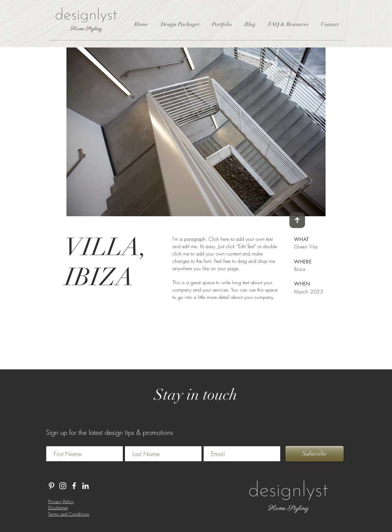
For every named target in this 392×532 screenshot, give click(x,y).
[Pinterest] (51, 486)
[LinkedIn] (85, 486)
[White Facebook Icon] (74, 486)
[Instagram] (63, 486)
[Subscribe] (315, 454)
